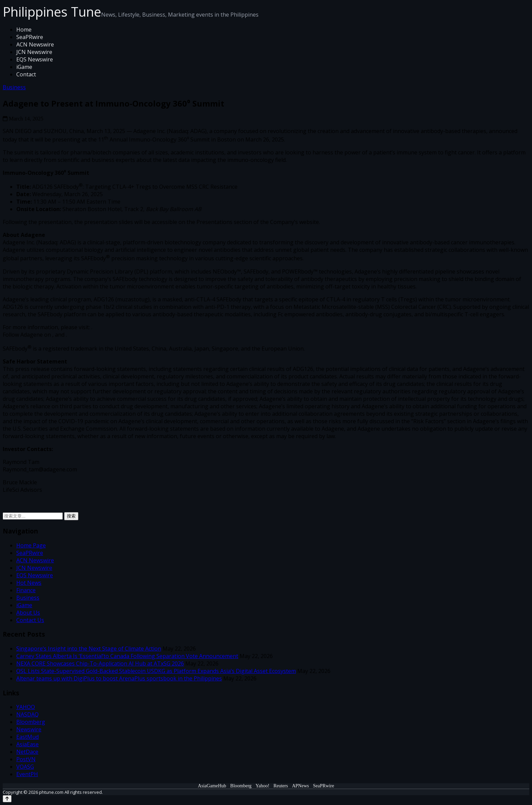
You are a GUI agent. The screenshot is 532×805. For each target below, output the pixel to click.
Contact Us (30, 620)
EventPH (27, 774)
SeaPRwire (30, 37)
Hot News (29, 583)
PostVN (26, 759)
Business (14, 87)
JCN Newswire (34, 52)
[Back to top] (7, 799)
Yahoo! (262, 786)
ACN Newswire (35, 44)
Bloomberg (31, 722)
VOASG (25, 767)
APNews (301, 786)
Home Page (31, 545)
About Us (28, 613)
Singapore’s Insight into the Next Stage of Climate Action (89, 649)
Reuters (281, 786)
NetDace (27, 752)
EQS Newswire (35, 59)
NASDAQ (27, 714)
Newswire (29, 729)
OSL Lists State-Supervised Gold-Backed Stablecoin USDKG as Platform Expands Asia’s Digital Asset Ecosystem (156, 671)
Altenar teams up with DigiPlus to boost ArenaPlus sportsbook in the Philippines (119, 678)
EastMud (27, 737)
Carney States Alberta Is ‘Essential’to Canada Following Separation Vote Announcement (127, 656)
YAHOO (26, 707)
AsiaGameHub (212, 786)
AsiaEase (27, 744)
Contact (26, 74)
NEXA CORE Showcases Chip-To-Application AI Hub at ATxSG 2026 (100, 663)
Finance (26, 590)
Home (24, 30)
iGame (24, 67)
